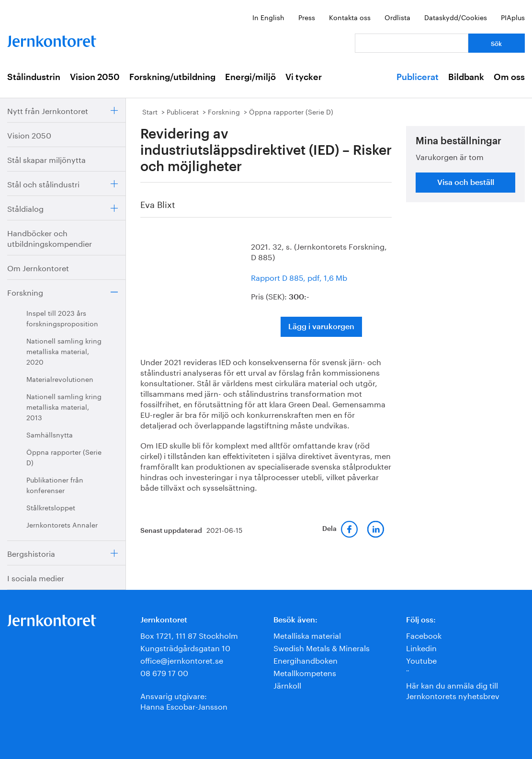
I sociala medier (36, 577)
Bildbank (466, 77)
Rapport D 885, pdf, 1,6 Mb (299, 277)
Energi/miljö (250, 77)
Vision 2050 (95, 77)
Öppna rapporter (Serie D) (64, 457)
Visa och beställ (466, 183)
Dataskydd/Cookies (456, 17)
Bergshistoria (31, 553)
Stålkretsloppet (51, 507)
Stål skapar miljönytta (46, 159)
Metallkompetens (305, 672)
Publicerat (418, 77)
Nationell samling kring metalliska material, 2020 (64, 351)
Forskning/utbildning (172, 77)
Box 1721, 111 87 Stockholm (189, 635)
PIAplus (513, 17)
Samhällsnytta (50, 434)
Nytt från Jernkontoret (48, 110)
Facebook (424, 635)
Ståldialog (25, 208)
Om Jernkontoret (38, 267)
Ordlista (397, 17)
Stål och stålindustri (43, 183)
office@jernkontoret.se (182, 660)
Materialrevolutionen (60, 379)
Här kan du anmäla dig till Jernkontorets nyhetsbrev (453, 690)
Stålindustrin (34, 77)
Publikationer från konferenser (55, 484)
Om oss (509, 77)
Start (150, 111)
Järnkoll (287, 684)
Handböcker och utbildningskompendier (50, 237)
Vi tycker (304, 77)
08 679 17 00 (164, 672)
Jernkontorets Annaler (62, 524)
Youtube (421, 660)
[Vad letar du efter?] (412, 43)
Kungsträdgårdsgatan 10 (185, 647)
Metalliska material (307, 635)
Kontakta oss (350, 17)
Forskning (25, 292)
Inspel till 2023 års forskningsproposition (62, 318)
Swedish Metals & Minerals (322, 647)
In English (268, 17)
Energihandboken (306, 660)
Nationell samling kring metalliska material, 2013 (64, 406)
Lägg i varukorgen (321, 327)
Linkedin (421, 647)
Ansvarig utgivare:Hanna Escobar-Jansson (184, 700)
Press (307, 17)
